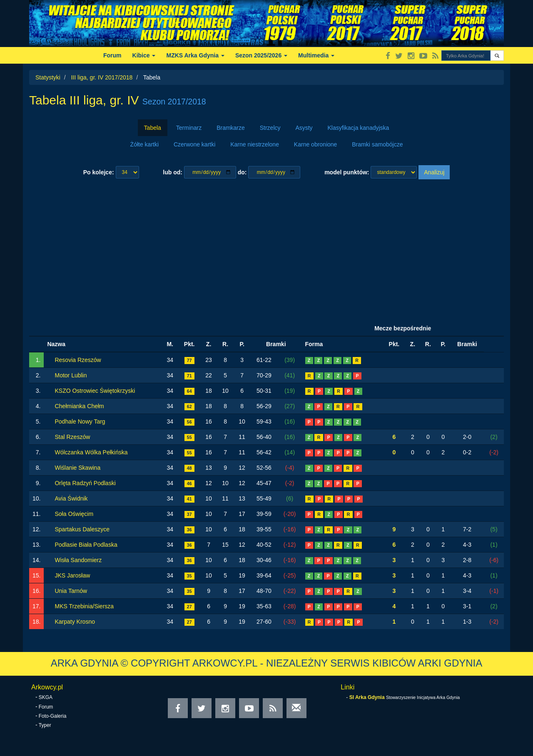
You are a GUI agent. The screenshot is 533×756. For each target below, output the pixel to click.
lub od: (173, 172)
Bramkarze (231, 128)
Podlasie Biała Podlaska (86, 545)
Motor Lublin (71, 375)
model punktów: (347, 172)
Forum (112, 55)
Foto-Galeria (53, 716)
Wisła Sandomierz (78, 560)
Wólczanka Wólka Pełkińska (91, 452)
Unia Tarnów (71, 591)
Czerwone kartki (194, 144)
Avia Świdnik (71, 498)
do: (242, 172)
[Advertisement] (266, 250)
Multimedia (316, 55)
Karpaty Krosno (75, 622)
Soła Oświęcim (74, 514)
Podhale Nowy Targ (80, 421)
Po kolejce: (99, 172)
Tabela (153, 128)
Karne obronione (316, 144)
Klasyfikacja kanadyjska (359, 128)
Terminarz (189, 128)
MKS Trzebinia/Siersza (84, 606)
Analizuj (434, 172)
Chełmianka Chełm (79, 406)
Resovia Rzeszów (78, 360)
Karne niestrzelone (255, 144)
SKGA (46, 697)
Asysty (304, 128)
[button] (497, 56)
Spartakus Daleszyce (82, 529)
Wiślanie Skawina (77, 468)
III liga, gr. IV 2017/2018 (102, 77)
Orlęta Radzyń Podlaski (85, 483)
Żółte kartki (144, 144)
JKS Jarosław (72, 575)
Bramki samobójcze (377, 144)
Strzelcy (270, 128)
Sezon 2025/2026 (261, 55)
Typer (45, 725)
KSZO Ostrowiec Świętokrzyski (95, 391)
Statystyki (48, 77)
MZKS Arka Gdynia (195, 55)
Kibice (144, 55)
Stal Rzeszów (72, 437)
